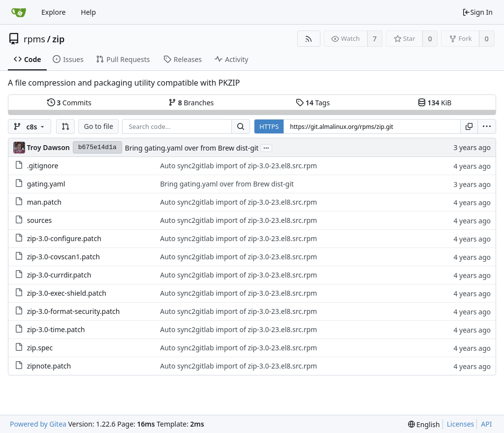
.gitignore (43, 166)
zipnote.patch (49, 366)
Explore (53, 12)
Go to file (98, 126)
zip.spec (40, 348)
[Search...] (241, 126)
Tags (313, 103)
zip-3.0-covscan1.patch (63, 257)
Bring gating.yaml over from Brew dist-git (192, 148)
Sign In (477, 12)
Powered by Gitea (38, 424)
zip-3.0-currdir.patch (59, 275)
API (486, 424)
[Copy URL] (469, 126)
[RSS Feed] (309, 39)
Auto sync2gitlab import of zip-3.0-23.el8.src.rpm (238, 166)
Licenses (461, 424)
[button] (65, 126)
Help (88, 12)
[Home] (19, 12)
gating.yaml (46, 184)
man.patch (44, 202)
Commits (69, 103)
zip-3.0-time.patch (56, 329)
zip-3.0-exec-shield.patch (67, 293)
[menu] (487, 126)
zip (58, 39)
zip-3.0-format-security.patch (74, 311)
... (266, 147)
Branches (191, 103)
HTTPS (269, 126)
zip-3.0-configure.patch (64, 238)
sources (40, 220)
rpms (34, 39)
